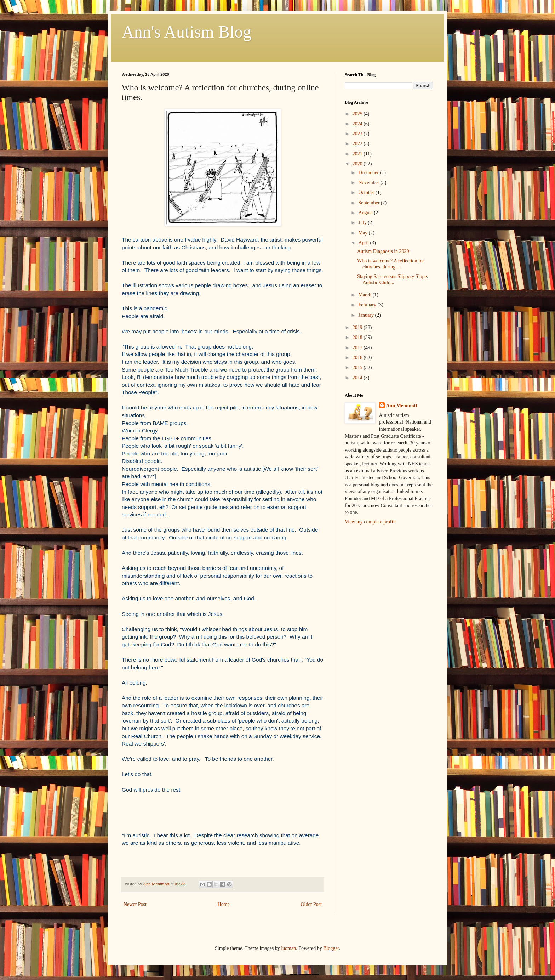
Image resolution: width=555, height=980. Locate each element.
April (364, 243)
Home (224, 904)
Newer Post (135, 904)
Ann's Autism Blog (187, 32)
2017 (358, 348)
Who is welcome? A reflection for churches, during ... (391, 264)
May (363, 233)
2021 (358, 154)
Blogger (331, 948)
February (368, 305)
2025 (358, 114)
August (366, 213)
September (369, 203)
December (369, 173)
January (367, 315)
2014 (358, 378)
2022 (358, 144)
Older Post (311, 904)
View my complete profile (371, 522)
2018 (358, 337)
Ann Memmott (402, 406)
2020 (358, 164)
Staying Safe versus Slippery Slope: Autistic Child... (393, 279)
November (369, 183)
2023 (358, 134)
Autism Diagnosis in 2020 (383, 251)
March (365, 295)
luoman (288, 948)
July (363, 223)
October (367, 192)
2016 (358, 358)
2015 (358, 367)
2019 (358, 327)
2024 (358, 124)
